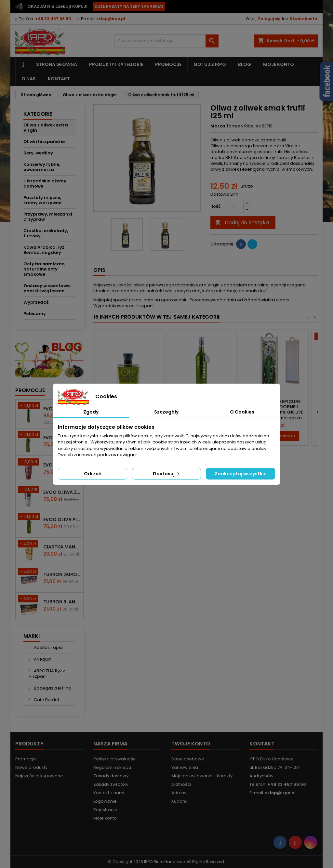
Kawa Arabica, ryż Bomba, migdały (44, 250)
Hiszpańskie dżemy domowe (45, 184)
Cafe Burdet (46, 700)
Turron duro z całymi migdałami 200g (62, 574)
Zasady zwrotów (111, 784)
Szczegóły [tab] (166, 412)
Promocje (168, 64)
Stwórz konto (303, 19)
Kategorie (38, 114)
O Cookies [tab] (242, 412)
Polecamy (35, 314)
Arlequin (42, 659)
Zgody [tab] (91, 412)
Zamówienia (185, 767)
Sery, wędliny (38, 153)
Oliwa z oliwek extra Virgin (46, 128)
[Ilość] (234, 206)
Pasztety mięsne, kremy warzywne (42, 200)
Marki (32, 636)
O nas (29, 79)
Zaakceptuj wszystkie (241, 474)
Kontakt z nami (109, 793)
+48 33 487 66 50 (53, 19)
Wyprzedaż (36, 302)
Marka (218, 126)
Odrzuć (93, 474)
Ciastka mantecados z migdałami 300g (62, 547)
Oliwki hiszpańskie (44, 142)
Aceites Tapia (48, 647)
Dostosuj (167, 474)
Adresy (179, 793)
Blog (245, 64)
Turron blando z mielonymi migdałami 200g (62, 602)
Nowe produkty (31, 767)
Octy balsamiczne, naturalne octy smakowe (44, 269)
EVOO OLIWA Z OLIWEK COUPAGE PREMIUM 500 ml (62, 492)
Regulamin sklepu (112, 767)
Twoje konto (191, 744)
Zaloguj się (269, 19)
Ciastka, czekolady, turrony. (46, 233)
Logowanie (105, 801)
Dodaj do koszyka (242, 223)
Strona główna (57, 64)
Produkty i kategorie (116, 64)
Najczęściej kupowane (39, 776)
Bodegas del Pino (52, 688)
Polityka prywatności (115, 759)
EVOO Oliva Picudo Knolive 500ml (62, 519)
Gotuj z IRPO (210, 64)
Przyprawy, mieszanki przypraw (48, 217)
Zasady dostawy (111, 776)
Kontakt (59, 79)
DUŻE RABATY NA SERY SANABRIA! (129, 6)
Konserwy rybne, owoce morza (42, 167)
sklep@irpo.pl (111, 19)
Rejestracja (105, 810)
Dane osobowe (188, 759)
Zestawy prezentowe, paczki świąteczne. (47, 288)
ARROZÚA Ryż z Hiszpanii (47, 674)
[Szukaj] (166, 41)
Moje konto (279, 64)
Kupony (179, 801)
